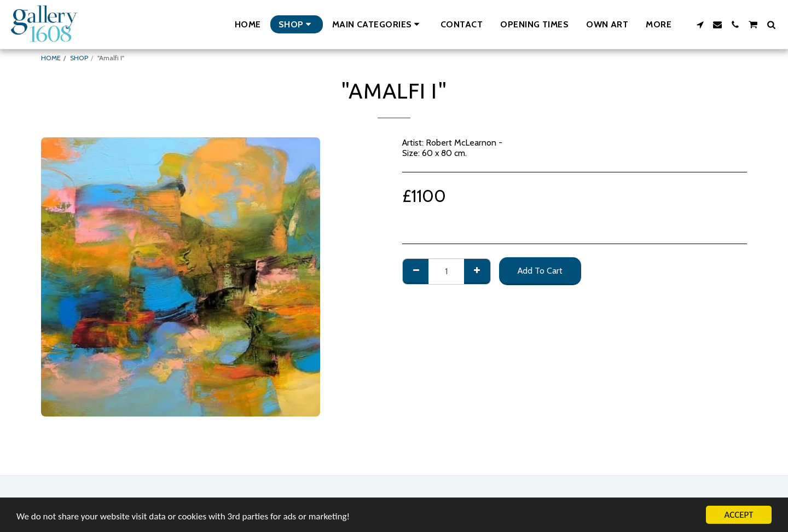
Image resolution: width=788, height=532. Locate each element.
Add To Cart (540, 271)
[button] (378, 24)
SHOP (79, 58)
